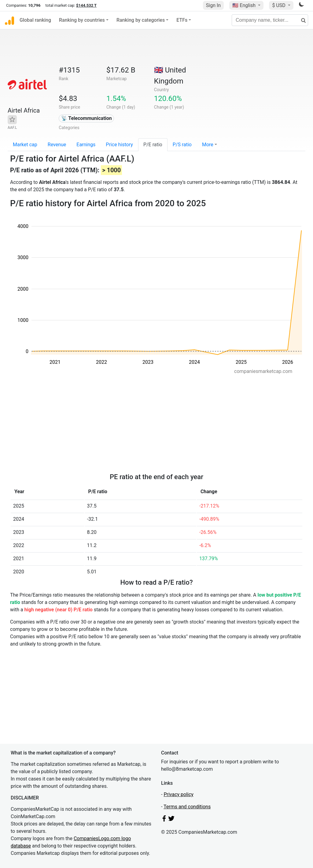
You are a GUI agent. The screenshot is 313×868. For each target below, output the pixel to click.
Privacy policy (179, 794)
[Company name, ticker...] (270, 20)
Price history (119, 145)
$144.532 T (86, 5)
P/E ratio (153, 145)
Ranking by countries (82, 20)
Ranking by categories (141, 20)
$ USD (279, 5)
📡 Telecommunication (87, 118)
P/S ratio (182, 145)
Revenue (57, 145)
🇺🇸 (245, 5)
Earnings (86, 145)
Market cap (25, 145)
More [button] (208, 145)
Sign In (213, 5)
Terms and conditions (187, 807)
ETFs (182, 20)
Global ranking (35, 20)
